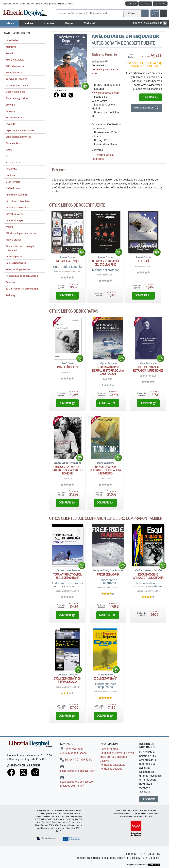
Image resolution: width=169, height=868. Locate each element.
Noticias (145, 4)
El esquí (143, 261)
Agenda (132, 4)
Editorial (160, 4)
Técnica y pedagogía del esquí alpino (105, 263)
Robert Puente (104, 54)
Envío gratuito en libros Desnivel (58, 4)
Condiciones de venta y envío (117, 753)
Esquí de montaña (105, 678)
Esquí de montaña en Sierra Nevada (67, 680)
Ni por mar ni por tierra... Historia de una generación (108, 370)
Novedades (12, 40)
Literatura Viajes (103, 155)
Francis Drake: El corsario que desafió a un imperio (105, 470)
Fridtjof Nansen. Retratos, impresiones (148, 369)
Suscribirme (149, 799)
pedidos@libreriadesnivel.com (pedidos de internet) (78, 782)
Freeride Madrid (108, 574)
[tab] (59, 171)
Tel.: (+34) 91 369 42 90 (76, 760)
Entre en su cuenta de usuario (149, 23)
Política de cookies (111, 769)
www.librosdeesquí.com (106, 93)
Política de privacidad (112, 765)
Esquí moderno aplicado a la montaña (148, 576)
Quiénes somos (10, 4)
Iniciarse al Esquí (67, 261)
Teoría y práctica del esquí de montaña (67, 576)
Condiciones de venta (30, 4)
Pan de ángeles (67, 367)
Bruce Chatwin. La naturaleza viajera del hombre (67, 470)
